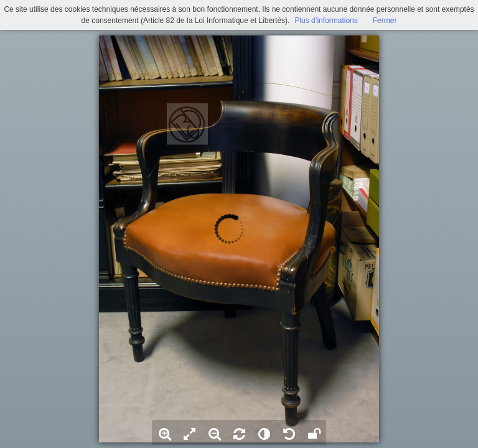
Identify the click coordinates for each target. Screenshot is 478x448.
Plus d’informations (326, 21)
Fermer (385, 21)
